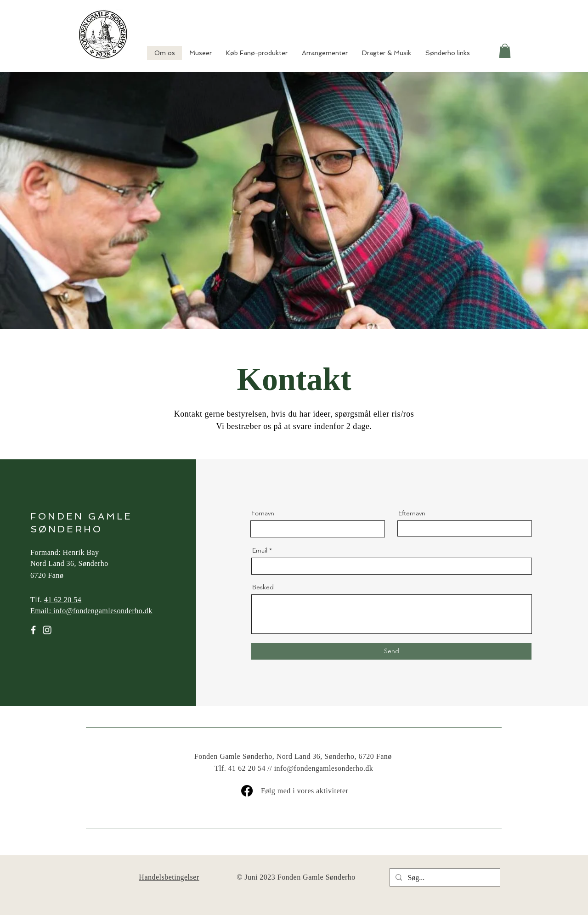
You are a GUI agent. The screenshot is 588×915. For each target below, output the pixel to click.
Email (260, 550)
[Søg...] (444, 878)
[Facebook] (33, 630)
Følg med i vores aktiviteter (305, 791)
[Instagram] (47, 630)
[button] (505, 51)
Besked (263, 587)
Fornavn (263, 513)
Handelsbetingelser (169, 877)
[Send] (391, 651)
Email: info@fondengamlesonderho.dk (91, 611)
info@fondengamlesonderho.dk (324, 768)
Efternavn (412, 513)
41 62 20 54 (63, 600)
